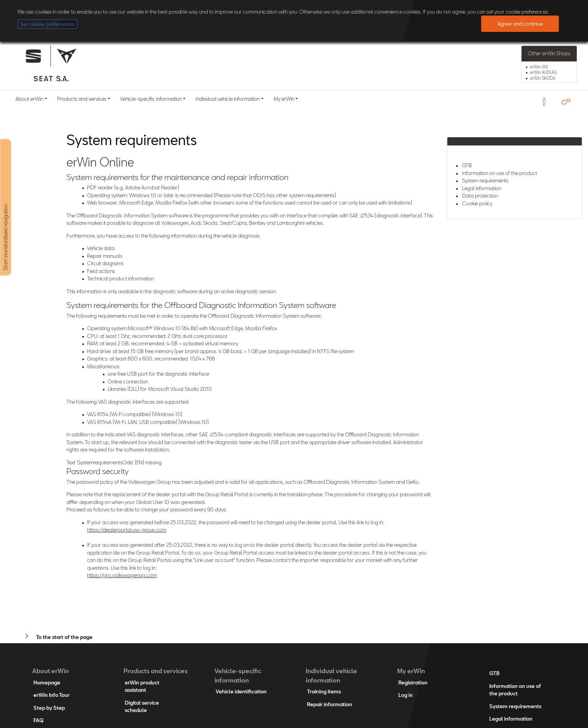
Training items (324, 691)
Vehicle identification (241, 691)
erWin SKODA (543, 78)
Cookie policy (477, 203)
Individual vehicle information (228, 99)
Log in (406, 695)
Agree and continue (520, 24)
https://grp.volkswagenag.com (122, 575)
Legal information (482, 188)
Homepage (47, 682)
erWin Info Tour (51, 695)
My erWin (284, 99)
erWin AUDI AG (544, 72)
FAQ (38, 720)
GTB (467, 165)
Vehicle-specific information (151, 99)
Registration (413, 682)
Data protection (480, 196)
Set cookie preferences (47, 24)
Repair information (330, 704)
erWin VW (539, 67)
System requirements (485, 180)
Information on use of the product (500, 173)
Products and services (82, 99)
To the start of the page (64, 637)
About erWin (29, 99)
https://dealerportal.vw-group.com (127, 530)
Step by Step (49, 708)
